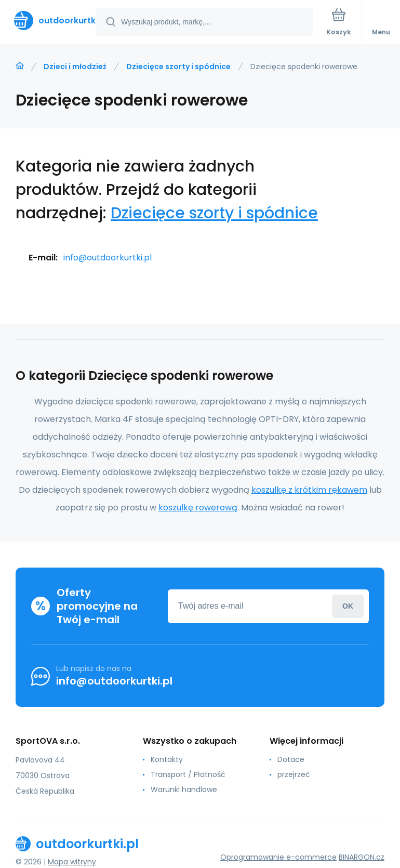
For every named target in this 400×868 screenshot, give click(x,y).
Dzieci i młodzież (75, 67)
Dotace (291, 759)
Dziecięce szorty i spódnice (178, 67)
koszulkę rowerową (198, 508)
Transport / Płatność (188, 774)
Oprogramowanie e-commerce (278, 857)
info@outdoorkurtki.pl (108, 258)
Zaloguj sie (348, 606)
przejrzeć (294, 774)
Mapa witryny (72, 862)
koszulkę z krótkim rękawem (309, 490)
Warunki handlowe (184, 790)
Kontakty (167, 759)
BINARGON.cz (362, 857)
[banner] (48, 21)
